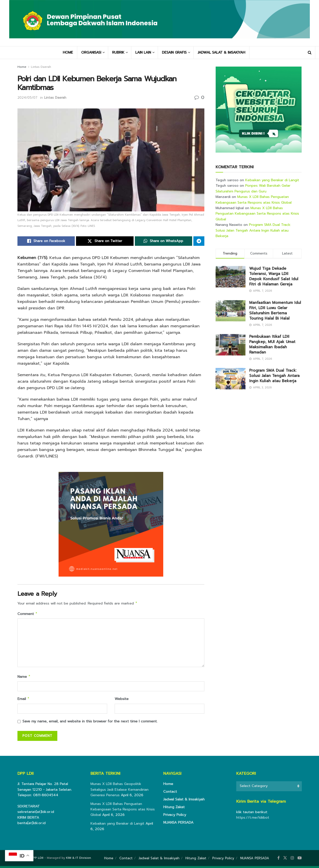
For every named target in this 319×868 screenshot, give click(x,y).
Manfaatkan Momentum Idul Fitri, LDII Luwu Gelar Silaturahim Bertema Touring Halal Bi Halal (275, 310)
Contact (170, 794)
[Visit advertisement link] (259, 110)
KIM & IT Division (79, 860)
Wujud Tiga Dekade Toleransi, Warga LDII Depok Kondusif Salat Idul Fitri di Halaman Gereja (274, 276)
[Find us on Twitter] (285, 860)
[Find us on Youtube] (300, 860)
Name (24, 678)
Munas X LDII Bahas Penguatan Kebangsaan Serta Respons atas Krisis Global (254, 200)
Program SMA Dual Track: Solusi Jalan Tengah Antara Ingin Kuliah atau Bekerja (253, 230)
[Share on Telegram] (199, 241)
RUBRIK (118, 52)
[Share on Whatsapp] (163, 241)
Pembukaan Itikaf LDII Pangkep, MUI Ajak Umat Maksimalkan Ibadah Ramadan (272, 344)
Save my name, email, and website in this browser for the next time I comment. (90, 723)
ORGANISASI (91, 52)
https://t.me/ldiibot (253, 820)
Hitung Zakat (174, 809)
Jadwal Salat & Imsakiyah (184, 801)
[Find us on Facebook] (279, 860)
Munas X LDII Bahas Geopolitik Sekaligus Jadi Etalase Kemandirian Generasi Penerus (120, 791)
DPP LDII (37, 860)
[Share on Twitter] (105, 241)
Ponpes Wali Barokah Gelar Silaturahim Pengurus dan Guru (253, 188)
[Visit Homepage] (159, 23)
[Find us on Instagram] (292, 860)
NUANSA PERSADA (178, 825)
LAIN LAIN (143, 52)
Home (22, 67)
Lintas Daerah (41, 67)
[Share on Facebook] (46, 241)
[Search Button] (310, 53)
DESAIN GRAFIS (174, 52)
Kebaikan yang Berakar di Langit (272, 180)
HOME (68, 52)
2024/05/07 (27, 98)
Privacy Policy (175, 817)
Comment (28, 615)
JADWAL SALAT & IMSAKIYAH (221, 52)
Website (122, 700)
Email (24, 701)
